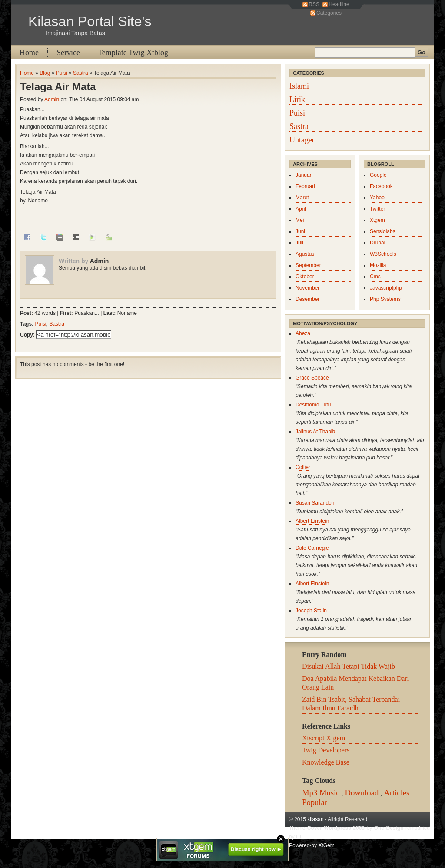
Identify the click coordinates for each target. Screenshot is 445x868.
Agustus (305, 254)
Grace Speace (312, 378)
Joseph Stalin (311, 611)
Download (362, 793)
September (308, 265)
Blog (45, 73)
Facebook (381, 186)
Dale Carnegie (312, 548)
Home (29, 53)
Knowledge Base (326, 762)
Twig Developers (326, 750)
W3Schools (383, 254)
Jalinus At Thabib (315, 432)
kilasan (315, 819)
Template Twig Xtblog (133, 53)
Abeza (303, 333)
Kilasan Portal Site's (90, 21)
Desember (307, 299)
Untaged (303, 140)
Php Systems (385, 299)
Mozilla (378, 265)
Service (68, 53)
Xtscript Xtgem (324, 738)
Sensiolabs (383, 231)
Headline (339, 4)
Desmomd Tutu (313, 405)
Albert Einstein (312, 521)
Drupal (377, 243)
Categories (329, 13)
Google (378, 175)
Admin (52, 99)
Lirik (297, 99)
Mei (300, 220)
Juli (299, 243)
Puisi (62, 73)
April (301, 209)
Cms (375, 277)
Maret (302, 198)
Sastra (81, 73)
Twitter (377, 209)
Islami (299, 86)
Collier (303, 467)
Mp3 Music (321, 793)
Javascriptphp (386, 288)
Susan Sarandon (315, 503)
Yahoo (377, 198)
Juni (300, 231)
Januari (304, 175)
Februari (305, 186)
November (307, 288)
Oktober (305, 277)
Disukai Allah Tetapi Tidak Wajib (349, 666)
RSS (314, 4)
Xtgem (377, 220)
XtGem (326, 845)
